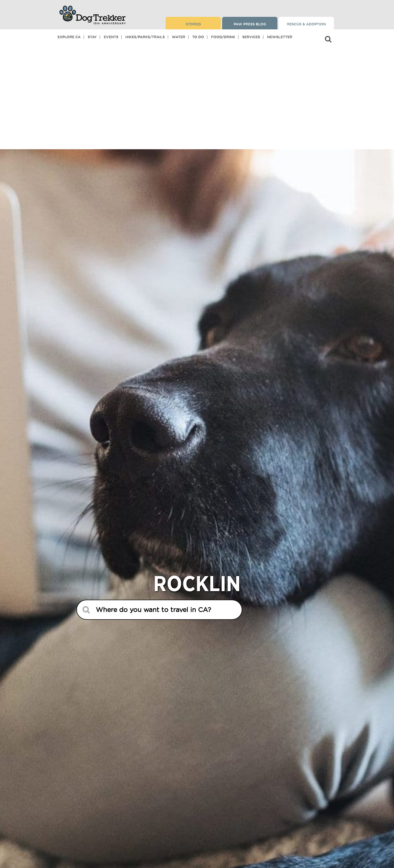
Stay (92, 37)
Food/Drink (223, 37)
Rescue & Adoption (306, 24)
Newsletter (280, 37)
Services (251, 37)
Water (179, 37)
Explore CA (69, 37)
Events (111, 37)
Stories (193, 24)
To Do (198, 37)
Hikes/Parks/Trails (145, 37)
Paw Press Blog (250, 24)
